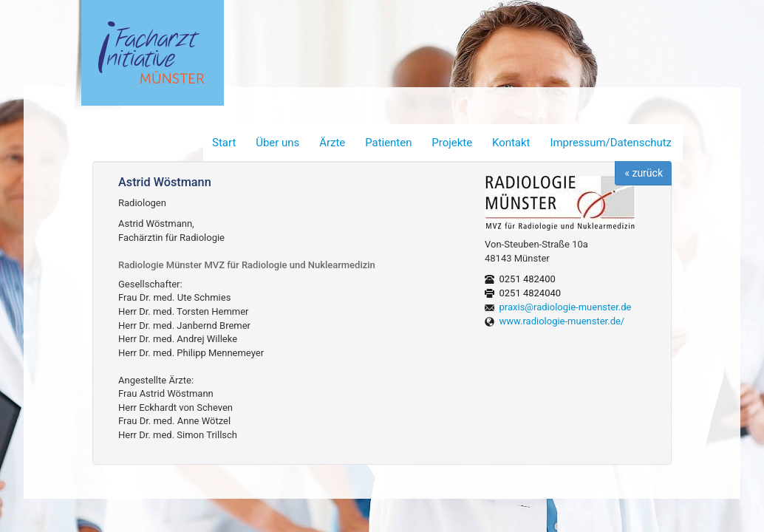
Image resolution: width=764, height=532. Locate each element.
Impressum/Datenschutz (611, 143)
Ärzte (332, 143)
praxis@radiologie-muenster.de (566, 307)
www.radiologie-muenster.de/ (562, 321)
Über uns (277, 143)
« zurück (644, 173)
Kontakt (511, 143)
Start (224, 143)
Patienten (388, 143)
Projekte (452, 143)
